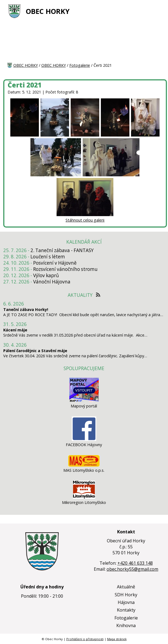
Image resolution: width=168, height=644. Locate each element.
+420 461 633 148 (135, 563)
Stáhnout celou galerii (85, 220)
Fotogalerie (80, 65)
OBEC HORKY (48, 11)
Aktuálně (126, 587)
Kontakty (126, 610)
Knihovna (126, 625)
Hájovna (126, 602)
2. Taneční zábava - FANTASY (62, 250)
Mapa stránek (117, 639)
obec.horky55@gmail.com (132, 569)
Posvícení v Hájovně (55, 263)
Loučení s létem (48, 257)
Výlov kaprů (46, 275)
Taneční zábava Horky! (26, 309)
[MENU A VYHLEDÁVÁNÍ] (157, 11)
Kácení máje (15, 330)
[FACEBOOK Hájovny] (84, 439)
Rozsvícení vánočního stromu (65, 269)
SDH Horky (126, 595)
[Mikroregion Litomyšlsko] (84, 497)
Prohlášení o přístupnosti (85, 639)
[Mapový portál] (84, 401)
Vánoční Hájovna (52, 282)
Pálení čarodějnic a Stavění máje (35, 351)
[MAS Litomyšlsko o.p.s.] (84, 465)
